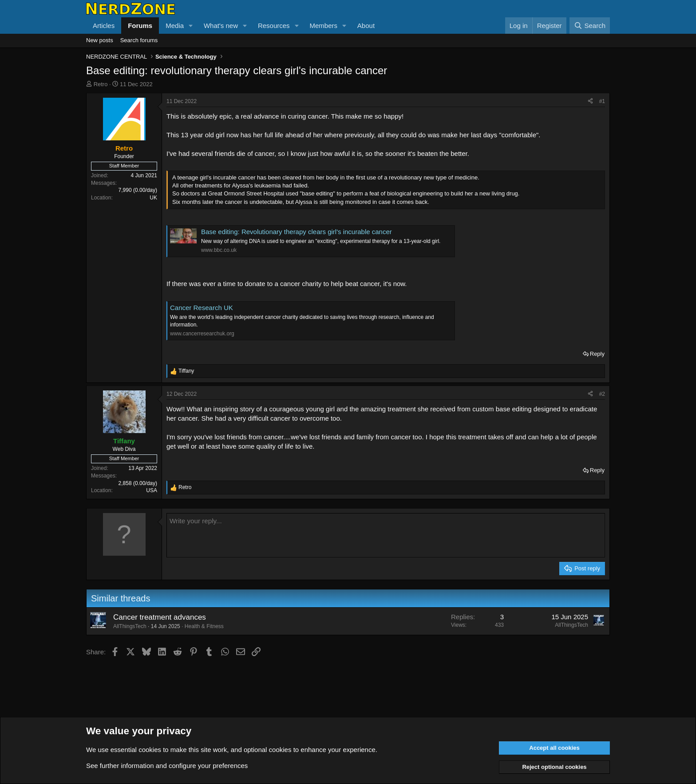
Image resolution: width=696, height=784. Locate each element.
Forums (140, 26)
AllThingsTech (130, 626)
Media (175, 26)
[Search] (590, 26)
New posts (100, 40)
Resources (274, 26)
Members (323, 26)
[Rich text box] (386, 535)
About (366, 26)
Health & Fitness (204, 626)
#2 (602, 394)
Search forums (139, 40)
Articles (104, 26)
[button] (191, 26)
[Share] (590, 101)
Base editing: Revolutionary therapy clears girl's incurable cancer (297, 232)
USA (152, 490)
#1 (602, 101)
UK (153, 198)
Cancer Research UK (202, 308)
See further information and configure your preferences (167, 766)
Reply (597, 354)
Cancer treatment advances (160, 617)
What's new (221, 26)
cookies (150, 750)
